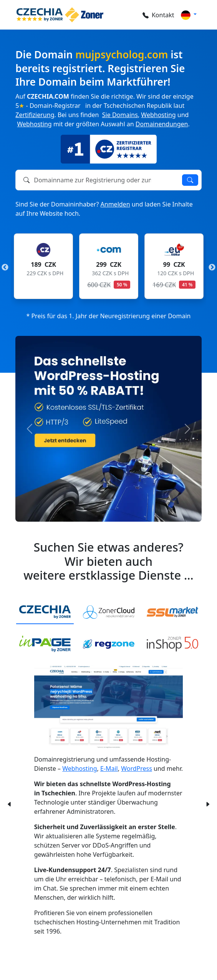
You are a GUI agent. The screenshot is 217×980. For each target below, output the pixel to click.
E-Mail (109, 768)
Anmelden (115, 204)
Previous (5, 268)
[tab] (45, 612)
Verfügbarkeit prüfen (190, 180)
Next (212, 268)
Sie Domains (120, 115)
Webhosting (158, 115)
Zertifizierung (35, 115)
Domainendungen (162, 124)
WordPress (137, 768)
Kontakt (158, 15)
